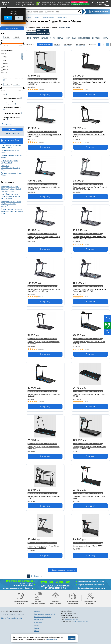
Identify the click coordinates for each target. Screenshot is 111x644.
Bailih (75, 38)
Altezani (46, 38)
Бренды (37, 628)
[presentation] (27, 38)
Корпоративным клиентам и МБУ (45, 614)
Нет (19, 18)
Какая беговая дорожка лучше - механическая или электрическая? (11, 196)
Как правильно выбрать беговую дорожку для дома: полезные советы (11, 189)
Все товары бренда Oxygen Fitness (38, 34)
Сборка (37, 631)
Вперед (37, 576)
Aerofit (37, 38)
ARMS (30, 38)
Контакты (45, 4)
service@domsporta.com (81, 621)
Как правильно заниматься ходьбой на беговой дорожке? (11, 204)
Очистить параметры (12, 133)
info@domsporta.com (72, 619)
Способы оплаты (40, 620)
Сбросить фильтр (65, 27)
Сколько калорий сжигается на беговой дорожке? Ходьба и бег (12, 211)
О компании (45, 2)
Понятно (72, 638)
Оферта (3, 618)
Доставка (52, 2)
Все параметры (7, 124)
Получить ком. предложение (80, 4)
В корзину (45, 95)
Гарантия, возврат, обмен (43, 617)
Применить (12, 129)
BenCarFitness (85, 38)
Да (8, 18)
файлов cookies (52, 639)
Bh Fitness (97, 38)
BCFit (69, 38)
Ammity (54, 38)
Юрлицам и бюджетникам (79, 2)
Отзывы (37, 625)
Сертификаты (54, 4)
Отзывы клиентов (64, 4)
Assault (61, 38)
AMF (4, 54)
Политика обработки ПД (15, 618)
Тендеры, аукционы (64, 2)
